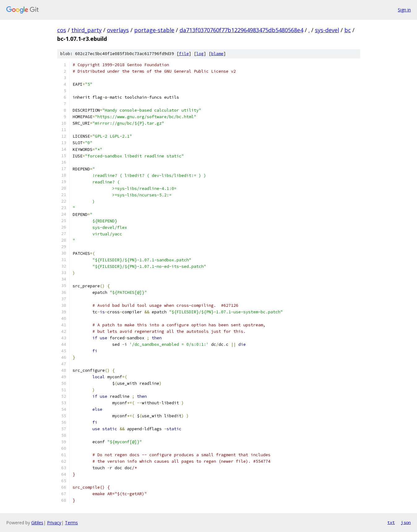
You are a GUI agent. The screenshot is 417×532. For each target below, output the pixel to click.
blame (217, 54)
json (406, 522)
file (184, 54)
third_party (87, 30)
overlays (118, 30)
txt (391, 522)
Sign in (404, 10)
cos (62, 30)
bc (348, 30)
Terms (71, 523)
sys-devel (327, 30)
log (200, 54)
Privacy (54, 523)
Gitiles (37, 523)
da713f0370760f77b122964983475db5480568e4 (241, 30)
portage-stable (154, 30)
